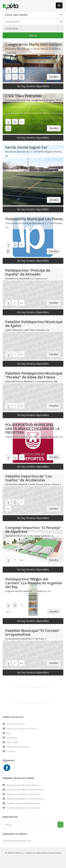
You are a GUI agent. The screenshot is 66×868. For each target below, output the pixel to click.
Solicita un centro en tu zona (21, 728)
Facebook (7, 768)
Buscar (33, 35)
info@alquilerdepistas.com (17, 841)
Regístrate (12, 738)
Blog (8, 733)
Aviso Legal (12, 742)
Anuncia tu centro (15, 724)
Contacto (11, 751)
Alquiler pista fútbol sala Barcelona (25, 790)
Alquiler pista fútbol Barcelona (22, 785)
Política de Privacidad (18, 747)
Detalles (54, 77)
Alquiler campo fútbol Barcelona (23, 803)
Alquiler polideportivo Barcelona (23, 808)
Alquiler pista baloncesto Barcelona (25, 799)
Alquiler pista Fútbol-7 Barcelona (23, 794)
